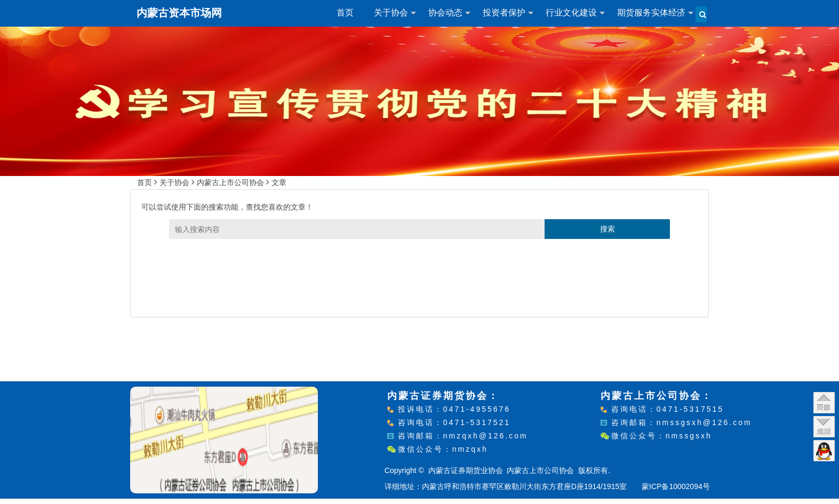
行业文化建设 (571, 13)
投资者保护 (504, 13)
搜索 (608, 229)
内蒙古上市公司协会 (230, 182)
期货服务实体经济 (651, 13)
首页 (345, 13)
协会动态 (445, 13)
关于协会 (391, 13)
